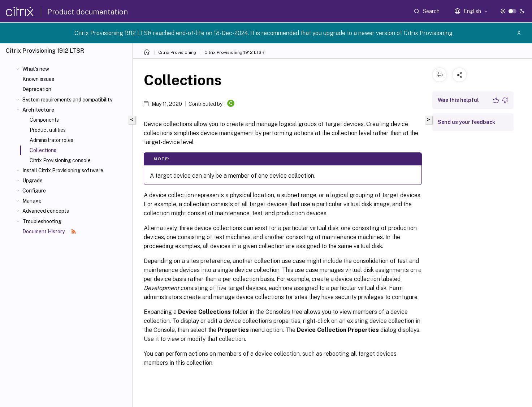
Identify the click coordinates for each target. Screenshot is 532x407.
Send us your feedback (466, 122)
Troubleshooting (42, 221)
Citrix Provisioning (177, 52)
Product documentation (88, 12)
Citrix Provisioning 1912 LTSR (234, 52)
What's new (36, 69)
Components (44, 120)
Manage (32, 201)
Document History (49, 231)
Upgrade (33, 181)
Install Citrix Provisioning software (63, 170)
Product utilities (48, 130)
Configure (34, 191)
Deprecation (37, 89)
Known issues (38, 79)
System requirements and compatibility (67, 100)
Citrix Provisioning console (60, 160)
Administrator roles (51, 140)
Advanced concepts (46, 211)
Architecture (38, 110)
